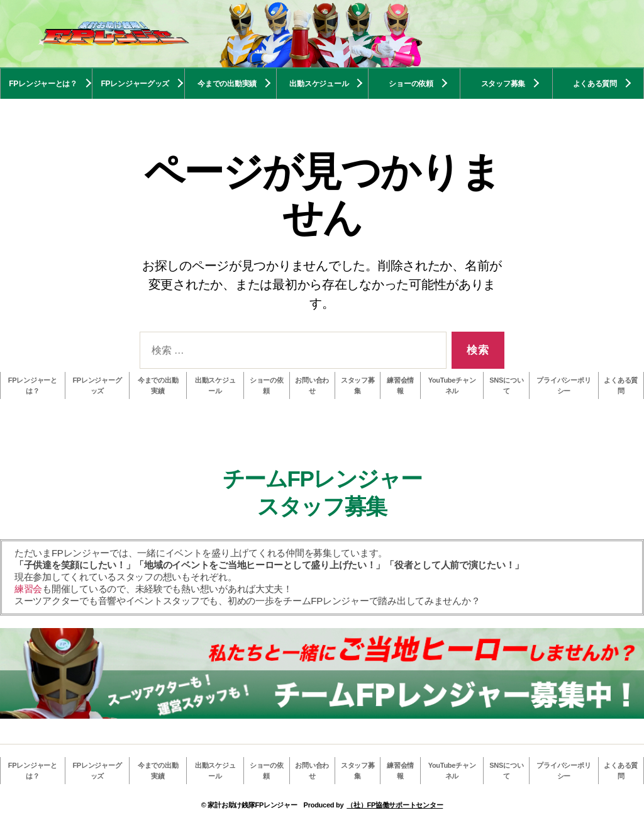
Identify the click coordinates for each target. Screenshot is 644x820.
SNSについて (506, 385)
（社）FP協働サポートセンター (395, 805)
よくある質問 (595, 84)
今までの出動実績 (227, 84)
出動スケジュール (319, 84)
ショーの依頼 (411, 84)
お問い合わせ (312, 385)
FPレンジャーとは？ (43, 84)
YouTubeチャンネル (452, 385)
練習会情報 (400, 385)
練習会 (28, 589)
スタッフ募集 (503, 84)
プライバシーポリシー (563, 385)
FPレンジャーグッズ (136, 84)
